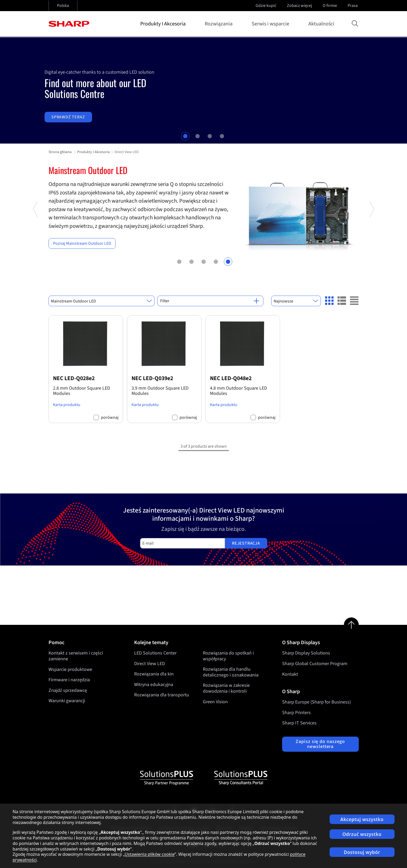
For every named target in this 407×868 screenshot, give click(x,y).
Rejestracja (246, 543)
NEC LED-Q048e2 (231, 378)
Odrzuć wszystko (362, 834)
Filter (210, 301)
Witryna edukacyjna (154, 685)
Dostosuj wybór (362, 852)
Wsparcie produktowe (70, 669)
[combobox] (102, 301)
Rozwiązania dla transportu (162, 695)
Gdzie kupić (266, 6)
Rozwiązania (220, 24)
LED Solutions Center (155, 653)
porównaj (110, 418)
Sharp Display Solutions (306, 653)
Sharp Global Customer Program (315, 664)
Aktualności (321, 24)
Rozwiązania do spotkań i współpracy (228, 656)
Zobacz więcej (300, 6)
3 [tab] (210, 136)
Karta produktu (67, 405)
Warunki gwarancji (67, 701)
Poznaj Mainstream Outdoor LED (82, 243)
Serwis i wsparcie (272, 24)
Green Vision (215, 702)
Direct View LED (150, 664)
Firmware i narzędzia (69, 680)
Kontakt (290, 674)
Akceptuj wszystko (362, 819)
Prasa (353, 6)
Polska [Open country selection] (63, 6)
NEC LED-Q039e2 (152, 378)
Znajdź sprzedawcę (68, 690)
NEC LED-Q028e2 (74, 378)
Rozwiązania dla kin (154, 674)
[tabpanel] (203, 91)
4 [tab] (222, 136)
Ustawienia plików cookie (150, 854)
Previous (36, 237)
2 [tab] (198, 136)
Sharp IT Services (299, 723)
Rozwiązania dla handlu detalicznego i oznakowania (231, 672)
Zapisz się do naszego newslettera (320, 744)
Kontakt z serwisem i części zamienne (76, 656)
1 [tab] (185, 136)
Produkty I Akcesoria (164, 24)
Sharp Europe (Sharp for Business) (316, 702)
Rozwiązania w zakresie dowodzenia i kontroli (226, 689)
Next (371, 237)
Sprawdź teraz (68, 117)
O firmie (330, 6)
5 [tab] (228, 261)
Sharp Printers (296, 713)
